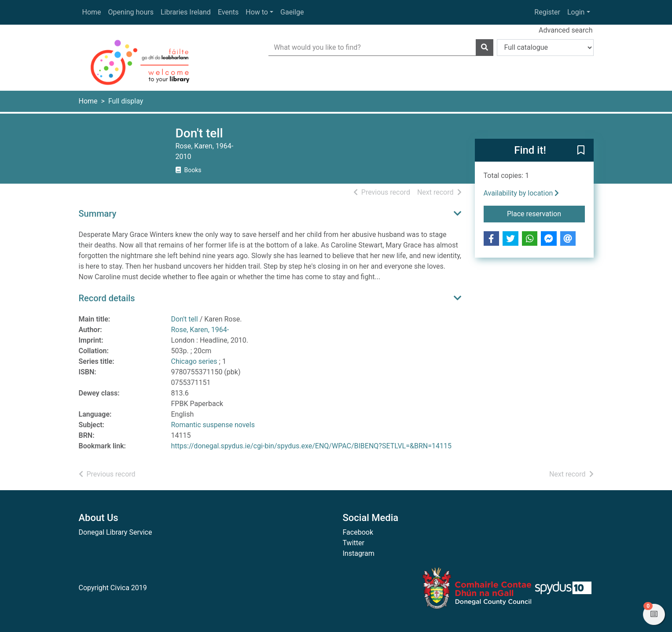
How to (257, 12)
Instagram (359, 553)
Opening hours (131, 12)
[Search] (485, 48)
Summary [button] (98, 214)
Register (547, 12)
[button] (581, 151)
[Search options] (545, 48)
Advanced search (566, 30)
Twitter (354, 543)
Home (92, 12)
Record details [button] (107, 298)
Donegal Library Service (116, 532)
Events (228, 12)
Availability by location (521, 193)
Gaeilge (292, 12)
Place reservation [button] (546, 213)
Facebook (358, 532)
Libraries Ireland (186, 12)
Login (576, 12)
